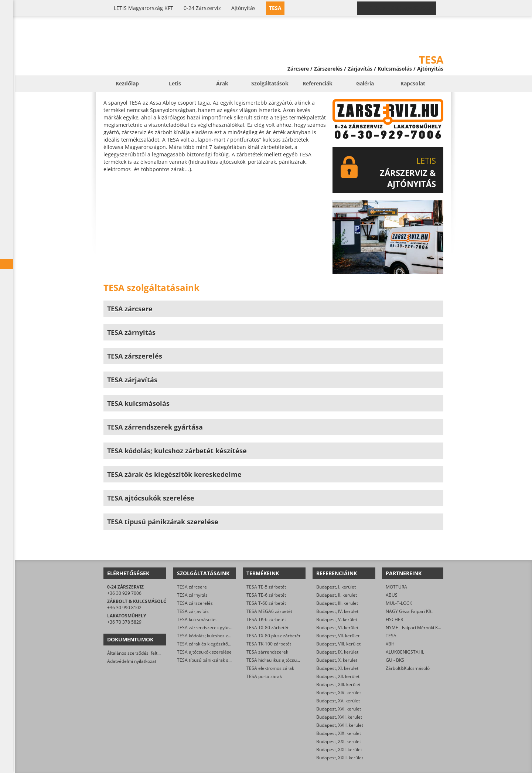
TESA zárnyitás (192, 595)
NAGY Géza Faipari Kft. (409, 611)
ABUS (392, 595)
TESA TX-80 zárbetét (267, 628)
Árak (222, 83)
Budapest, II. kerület (337, 595)
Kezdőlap (127, 83)
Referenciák (318, 83)
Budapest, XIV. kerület (339, 693)
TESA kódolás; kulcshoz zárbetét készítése (220, 636)
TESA (391, 636)
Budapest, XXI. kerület (339, 741)
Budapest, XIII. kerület (338, 684)
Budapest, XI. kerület (337, 668)
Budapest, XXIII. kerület (340, 758)
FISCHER (394, 619)
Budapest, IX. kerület (337, 652)
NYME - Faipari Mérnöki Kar (414, 628)
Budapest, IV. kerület (337, 611)
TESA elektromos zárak (270, 668)
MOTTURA (396, 587)
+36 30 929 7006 (124, 593)
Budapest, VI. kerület (337, 628)
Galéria (365, 83)
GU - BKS (395, 660)
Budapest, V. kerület (337, 619)
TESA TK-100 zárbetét (269, 644)
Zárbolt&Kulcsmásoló (408, 668)
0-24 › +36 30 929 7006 (401, 8)
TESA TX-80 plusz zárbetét (273, 636)
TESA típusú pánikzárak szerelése (212, 660)
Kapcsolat (413, 83)
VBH (390, 644)
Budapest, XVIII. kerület (340, 725)
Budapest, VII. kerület (338, 636)
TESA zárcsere (192, 587)
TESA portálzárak (264, 676)
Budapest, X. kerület (337, 660)
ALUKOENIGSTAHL (405, 652)
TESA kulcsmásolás (197, 619)
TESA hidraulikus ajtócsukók (275, 660)
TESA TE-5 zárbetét (266, 587)
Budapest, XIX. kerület (339, 733)
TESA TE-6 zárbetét (266, 595)
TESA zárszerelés (195, 603)
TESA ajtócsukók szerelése (204, 652)
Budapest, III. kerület (337, 603)
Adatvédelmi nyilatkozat (132, 661)
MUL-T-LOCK (399, 603)
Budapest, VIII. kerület (338, 644)
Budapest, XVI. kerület (339, 709)
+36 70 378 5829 (124, 622)
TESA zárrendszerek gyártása (207, 628)
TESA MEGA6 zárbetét (269, 611)
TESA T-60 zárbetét (266, 603)
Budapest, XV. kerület (338, 701)
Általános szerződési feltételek (139, 653)
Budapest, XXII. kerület (339, 750)
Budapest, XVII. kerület (339, 717)
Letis (175, 83)
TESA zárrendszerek (267, 652)
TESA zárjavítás (193, 611)
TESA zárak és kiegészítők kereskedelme (219, 644)
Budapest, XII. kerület (338, 676)
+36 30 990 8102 (124, 608)
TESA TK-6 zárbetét (266, 619)
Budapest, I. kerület (336, 587)
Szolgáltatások (270, 83)
